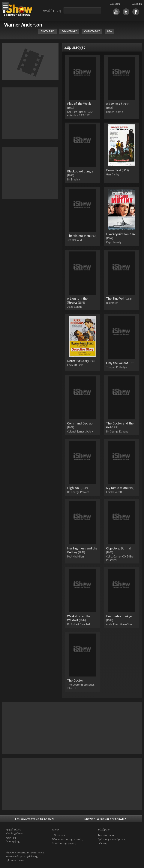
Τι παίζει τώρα (106, 835)
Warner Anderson (23, 25)
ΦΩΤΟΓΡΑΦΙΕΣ (92, 31)
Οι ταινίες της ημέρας (64, 843)
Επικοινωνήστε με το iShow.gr (35, 819)
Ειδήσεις (102, 843)
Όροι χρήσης (13, 841)
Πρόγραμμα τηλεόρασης (112, 839)
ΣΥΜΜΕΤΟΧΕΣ (69, 31)
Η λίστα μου (58, 835)
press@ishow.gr (30, 856)
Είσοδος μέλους (14, 833)
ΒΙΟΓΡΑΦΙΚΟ (48, 31)
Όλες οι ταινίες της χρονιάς (67, 839)
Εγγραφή (137, 4)
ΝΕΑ (109, 31)
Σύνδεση (115, 4)
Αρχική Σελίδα (13, 830)
